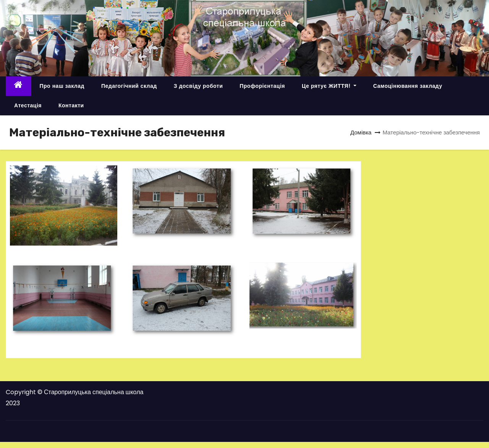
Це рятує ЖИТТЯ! (329, 86)
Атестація (28, 105)
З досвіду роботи (198, 86)
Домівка (361, 132)
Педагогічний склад (129, 86)
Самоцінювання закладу (408, 86)
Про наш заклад (62, 86)
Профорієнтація (262, 86)
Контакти (71, 105)
